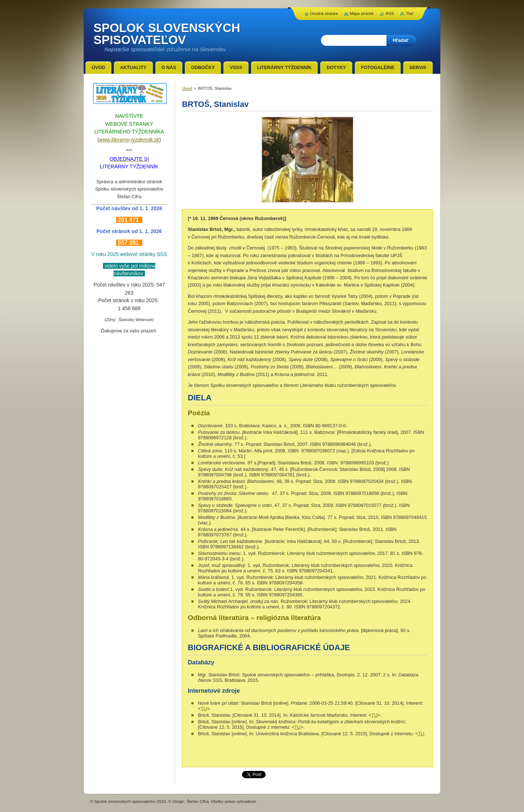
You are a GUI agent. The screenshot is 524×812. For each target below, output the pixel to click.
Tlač (410, 13)
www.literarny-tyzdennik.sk (129, 140)
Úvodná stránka (324, 13)
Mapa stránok (362, 13)
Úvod (187, 88)
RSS (390, 13)
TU (204, 709)
